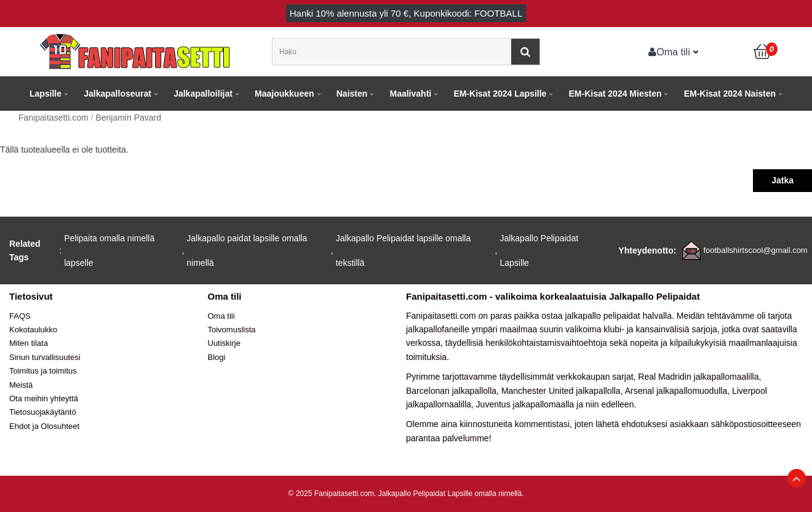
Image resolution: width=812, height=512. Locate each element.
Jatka (782, 180)
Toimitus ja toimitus (43, 371)
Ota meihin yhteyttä (44, 398)
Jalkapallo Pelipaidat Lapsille (539, 250)
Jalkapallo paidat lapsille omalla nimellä (247, 250)
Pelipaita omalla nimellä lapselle (109, 250)
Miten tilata (29, 343)
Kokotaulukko (33, 330)
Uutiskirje (224, 343)
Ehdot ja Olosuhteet (44, 426)
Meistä (21, 385)
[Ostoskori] (763, 52)
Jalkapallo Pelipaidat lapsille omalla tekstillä (403, 250)
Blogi (217, 357)
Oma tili (669, 52)
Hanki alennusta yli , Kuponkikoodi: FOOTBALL (406, 13)
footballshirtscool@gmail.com (755, 250)
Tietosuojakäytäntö (43, 412)
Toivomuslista (232, 330)
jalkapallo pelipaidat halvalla (618, 316)
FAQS (20, 316)
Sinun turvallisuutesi (45, 357)
